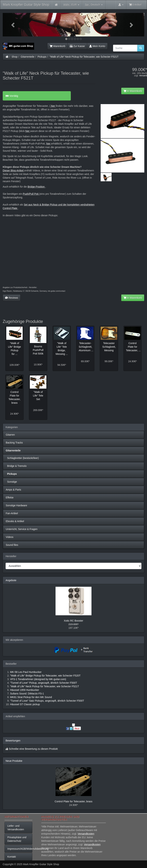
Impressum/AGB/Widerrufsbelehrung (20, 849)
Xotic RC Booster (73, 621)
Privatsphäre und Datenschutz (17, 839)
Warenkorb (58, 46)
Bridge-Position (36, 187)
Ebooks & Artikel (15, 521)
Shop (15, 57)
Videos (10, 537)
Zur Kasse (77, 46)
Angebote (11, 580)
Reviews (12, 298)
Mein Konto (97, 46)
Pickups (42, 57)
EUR (71, 5)
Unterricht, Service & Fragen (22, 529)
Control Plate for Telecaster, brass (73, 801)
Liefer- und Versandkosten (16, 828)
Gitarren (10, 435)
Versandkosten (86, 834)
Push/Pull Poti (31, 194)
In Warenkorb (133, 91)
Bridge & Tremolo (16, 466)
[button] (13, 25)
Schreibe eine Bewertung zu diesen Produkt (33, 749)
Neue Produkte (14, 761)
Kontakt (12, 857)
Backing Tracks (14, 443)
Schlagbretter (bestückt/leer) (22, 458)
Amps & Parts (13, 490)
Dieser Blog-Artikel (13, 171)
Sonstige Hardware (16, 505)
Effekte (10, 498)
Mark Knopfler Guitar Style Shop (26, 5)
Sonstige (11, 482)
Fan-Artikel (12, 513)
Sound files (12, 545)
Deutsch (94, 5)
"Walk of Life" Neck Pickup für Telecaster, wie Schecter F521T (84, 57)
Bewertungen (13, 741)
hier (53, 106)
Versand (143, 76)
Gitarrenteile (27, 57)
